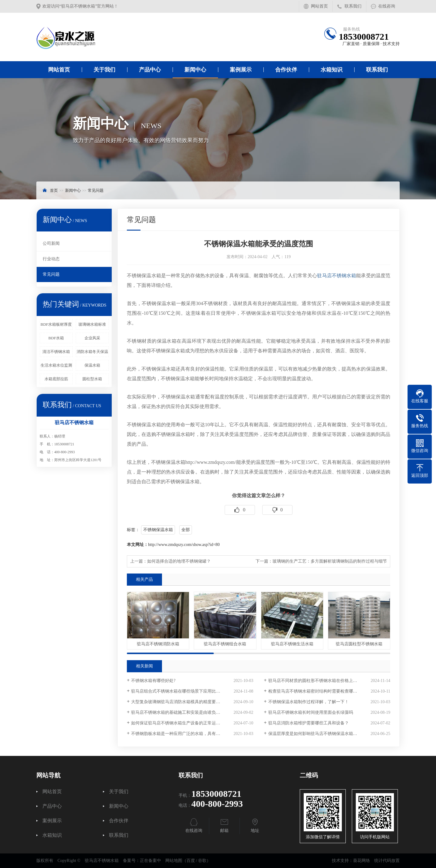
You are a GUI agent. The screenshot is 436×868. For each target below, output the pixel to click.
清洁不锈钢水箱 (56, 352)
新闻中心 (195, 70)
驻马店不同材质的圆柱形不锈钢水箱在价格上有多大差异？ (323, 681)
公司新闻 (51, 243)
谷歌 (202, 861)
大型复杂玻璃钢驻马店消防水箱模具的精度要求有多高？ (184, 702)
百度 (191, 861)
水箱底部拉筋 (56, 379)
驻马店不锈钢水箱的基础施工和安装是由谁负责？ (178, 712)
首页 (54, 190)
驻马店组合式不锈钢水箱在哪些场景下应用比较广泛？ (182, 691)
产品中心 (150, 70)
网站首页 (319, 6)
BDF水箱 (56, 338)
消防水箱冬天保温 (92, 352)
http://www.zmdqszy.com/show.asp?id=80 (184, 545)
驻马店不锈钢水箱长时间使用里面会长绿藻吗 (311, 712)
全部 (186, 530)
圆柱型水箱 (92, 379)
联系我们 (353, 6)
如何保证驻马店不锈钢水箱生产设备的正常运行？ (178, 723)
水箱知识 (332, 70)
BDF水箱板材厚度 (56, 324)
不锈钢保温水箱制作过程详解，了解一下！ (309, 702)
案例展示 (241, 70)
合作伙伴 (286, 70)
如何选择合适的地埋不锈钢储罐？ (179, 561)
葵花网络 (362, 861)
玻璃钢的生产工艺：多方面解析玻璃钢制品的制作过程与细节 (330, 561)
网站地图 (174, 861)
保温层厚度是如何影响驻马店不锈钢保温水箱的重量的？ (321, 734)
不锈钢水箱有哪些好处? (153, 681)
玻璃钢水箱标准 (92, 324)
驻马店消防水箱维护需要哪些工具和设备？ (309, 723)
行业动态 (51, 259)
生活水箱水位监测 (56, 365)
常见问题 (96, 190)
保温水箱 (92, 365)
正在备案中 (150, 861)
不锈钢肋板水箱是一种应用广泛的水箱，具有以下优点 (182, 734)
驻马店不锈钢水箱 (337, 276)
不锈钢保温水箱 (158, 530)
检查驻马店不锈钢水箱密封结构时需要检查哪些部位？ (319, 691)
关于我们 (104, 70)
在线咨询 (387, 6)
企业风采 (92, 338)
